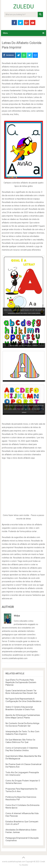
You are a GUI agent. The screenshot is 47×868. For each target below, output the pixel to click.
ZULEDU (24, 7)
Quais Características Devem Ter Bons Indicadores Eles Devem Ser (21, 692)
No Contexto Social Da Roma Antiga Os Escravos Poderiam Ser (22, 725)
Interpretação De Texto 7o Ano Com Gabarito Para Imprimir (22, 733)
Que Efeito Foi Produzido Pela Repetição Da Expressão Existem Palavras (21, 682)
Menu (5, 33)
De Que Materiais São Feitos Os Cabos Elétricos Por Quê (20, 741)
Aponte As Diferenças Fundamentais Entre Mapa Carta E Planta (23, 716)
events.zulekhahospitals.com (14, 862)
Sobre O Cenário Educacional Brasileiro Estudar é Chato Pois (20, 708)
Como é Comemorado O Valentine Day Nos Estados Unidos (22, 749)
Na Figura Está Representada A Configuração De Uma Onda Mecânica (23, 700)
